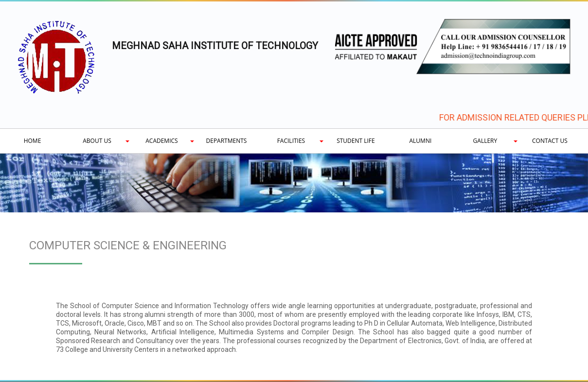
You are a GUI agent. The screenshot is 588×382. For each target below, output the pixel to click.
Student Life (356, 141)
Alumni (421, 141)
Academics (161, 141)
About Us (97, 141)
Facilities (291, 141)
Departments (227, 141)
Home (33, 141)
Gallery (485, 141)
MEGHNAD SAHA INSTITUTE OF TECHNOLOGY (215, 46)
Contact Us (550, 141)
